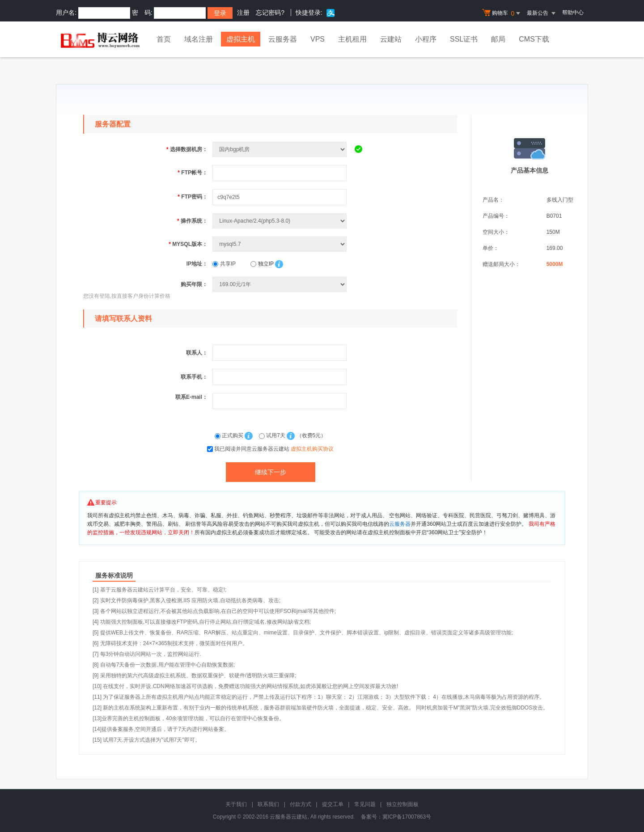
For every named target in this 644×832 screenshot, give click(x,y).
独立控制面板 (402, 804)
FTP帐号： (193, 173)
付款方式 (301, 804)
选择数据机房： (187, 149)
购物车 (502, 13)
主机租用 (352, 39)
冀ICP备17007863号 (407, 817)
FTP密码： (193, 197)
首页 (164, 39)
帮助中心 (573, 13)
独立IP (262, 264)
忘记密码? (270, 13)
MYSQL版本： (188, 244)
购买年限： (194, 284)
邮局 (498, 39)
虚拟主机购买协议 (312, 449)
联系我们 (268, 804)
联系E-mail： (191, 397)
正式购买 (230, 435)
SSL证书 (464, 39)
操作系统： (192, 221)
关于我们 (236, 804)
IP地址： (197, 264)
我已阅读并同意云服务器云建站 (274, 449)
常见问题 (365, 804)
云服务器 (283, 39)
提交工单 (333, 804)
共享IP (224, 264)
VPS (318, 39)
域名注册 (199, 39)
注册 (243, 13)
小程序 (426, 39)
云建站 (391, 39)
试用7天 (273, 435)
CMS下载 (534, 39)
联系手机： (194, 377)
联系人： (197, 353)
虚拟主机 (241, 39)
